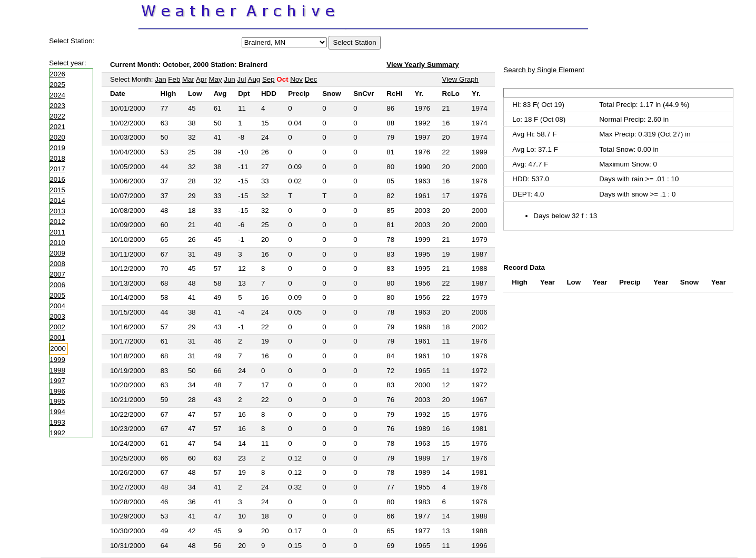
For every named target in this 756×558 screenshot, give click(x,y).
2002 (57, 327)
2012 (57, 222)
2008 (57, 264)
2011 (57, 232)
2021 (57, 127)
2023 (57, 106)
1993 (57, 422)
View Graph (460, 79)
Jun (230, 79)
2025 (57, 85)
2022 (57, 116)
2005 (57, 295)
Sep (268, 79)
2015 (57, 190)
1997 (57, 381)
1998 (57, 370)
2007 (57, 274)
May (215, 79)
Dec (311, 79)
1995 (57, 401)
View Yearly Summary (422, 65)
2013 (57, 211)
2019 (57, 148)
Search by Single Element (544, 70)
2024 (57, 95)
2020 (57, 137)
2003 (57, 316)
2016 (57, 179)
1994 (57, 412)
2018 (57, 158)
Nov (296, 79)
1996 (57, 391)
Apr (201, 79)
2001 (57, 337)
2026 (57, 74)
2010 (57, 243)
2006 (57, 285)
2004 (57, 306)
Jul (242, 79)
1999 (57, 360)
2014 (57, 200)
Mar (188, 79)
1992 (57, 433)
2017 (57, 169)
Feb (174, 79)
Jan (161, 79)
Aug (254, 79)
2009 (57, 253)
